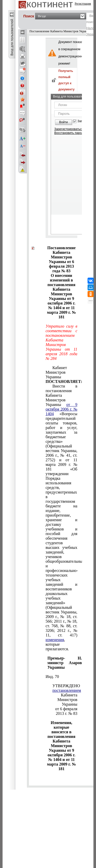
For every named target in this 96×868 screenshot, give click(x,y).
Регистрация (83, 4)
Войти (63, 122)
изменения (55, 640)
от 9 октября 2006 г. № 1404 (61, 409)
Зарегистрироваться (69, 129)
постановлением (67, 690)
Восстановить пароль (70, 133)
